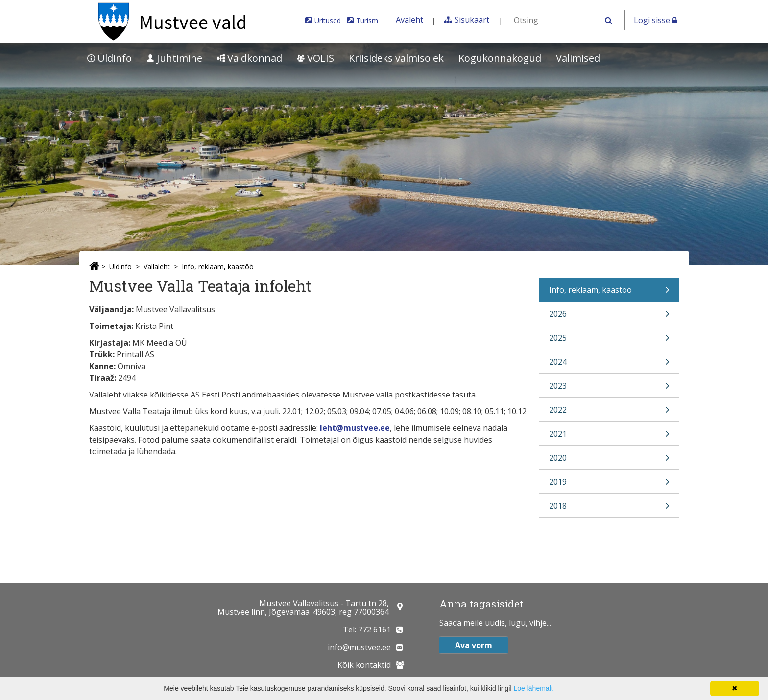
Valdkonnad (250, 58)
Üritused (328, 20)
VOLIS (315, 58)
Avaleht (409, 20)
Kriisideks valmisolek (396, 58)
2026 (609, 317)
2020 (609, 461)
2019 (609, 485)
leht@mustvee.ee (355, 428)
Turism (367, 20)
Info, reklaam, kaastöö (218, 267)
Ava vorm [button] (474, 645)
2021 (609, 437)
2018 (609, 509)
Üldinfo (109, 58)
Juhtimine (174, 58)
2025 (609, 341)
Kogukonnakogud (500, 58)
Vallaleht (157, 267)
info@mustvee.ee (359, 647)
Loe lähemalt (533, 688)
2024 (609, 365)
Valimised (578, 58)
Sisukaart (472, 20)
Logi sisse (655, 20)
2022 (609, 413)
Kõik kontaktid (364, 665)
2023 (609, 389)
